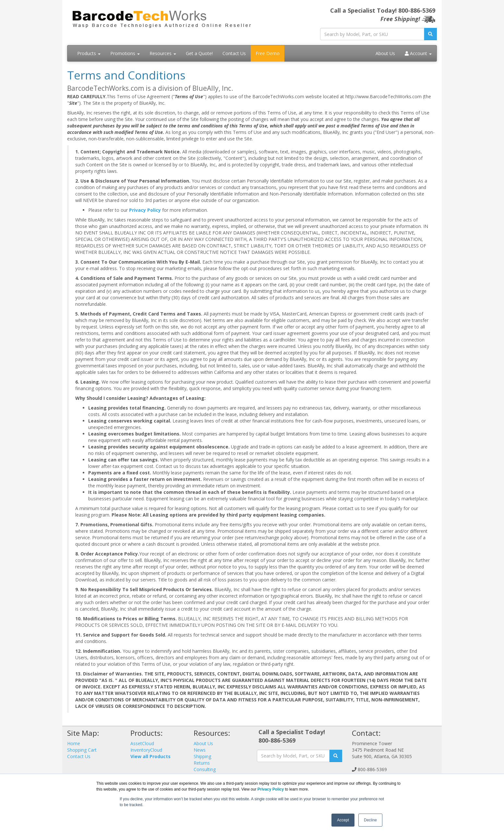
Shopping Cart (82, 750)
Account (418, 53)
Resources (163, 53)
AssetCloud (142, 743)
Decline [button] (370, 820)
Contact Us (234, 53)
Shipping (202, 756)
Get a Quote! (199, 53)
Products (89, 53)
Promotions (125, 53)
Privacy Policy (145, 210)
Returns (202, 763)
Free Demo (268, 53)
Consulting (205, 769)
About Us (385, 53)
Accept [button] (343, 820)
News (200, 750)
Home (74, 743)
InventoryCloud (146, 750)
